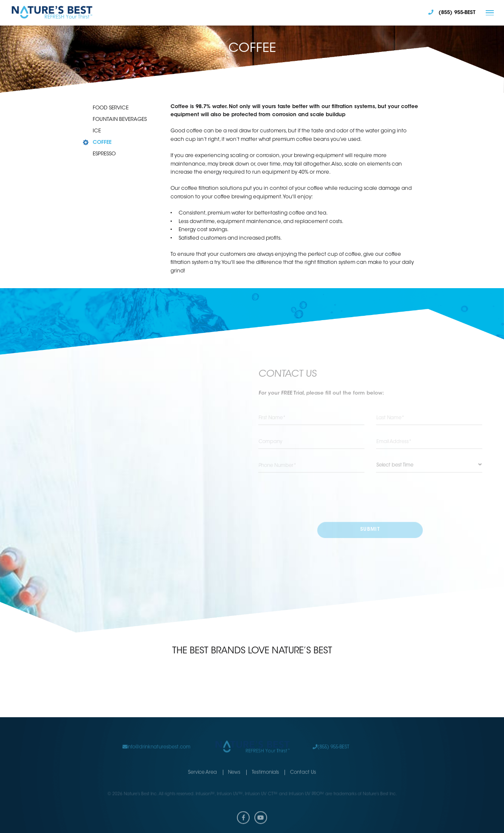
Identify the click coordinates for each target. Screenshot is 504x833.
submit (370, 530)
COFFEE (102, 143)
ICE (97, 131)
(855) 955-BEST (331, 740)
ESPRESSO (104, 154)
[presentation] (370, 498)
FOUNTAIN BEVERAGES (120, 120)
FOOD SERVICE (111, 108)
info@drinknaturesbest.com (157, 740)
